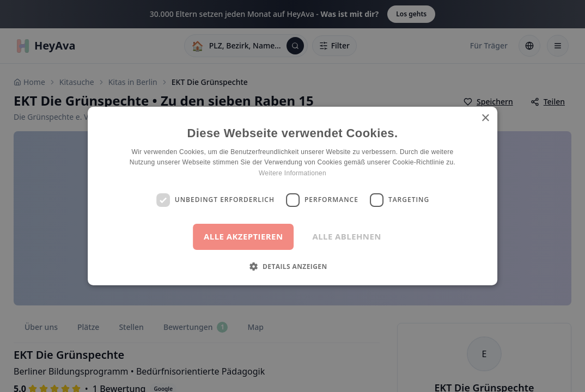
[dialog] (292, 196)
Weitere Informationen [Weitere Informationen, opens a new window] (292, 173)
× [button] (485, 118)
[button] (292, 266)
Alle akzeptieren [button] (243, 236)
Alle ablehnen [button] (346, 236)
